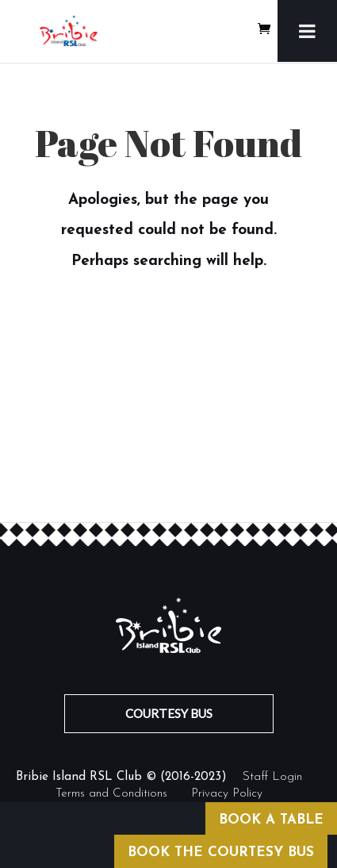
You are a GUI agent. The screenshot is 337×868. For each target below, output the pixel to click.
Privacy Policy (227, 794)
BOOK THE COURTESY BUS (221, 853)
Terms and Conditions (111, 794)
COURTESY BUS (169, 713)
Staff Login (272, 777)
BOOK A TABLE (271, 820)
